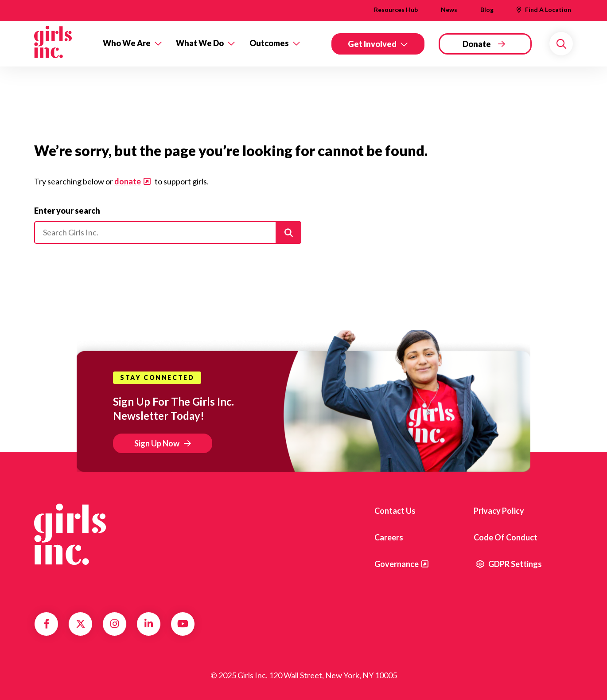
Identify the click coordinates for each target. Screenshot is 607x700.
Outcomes (269, 43)
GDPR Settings (509, 564)
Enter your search (67, 211)
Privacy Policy (499, 511)
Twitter (81, 624)
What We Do (200, 43)
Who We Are (127, 43)
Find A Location (548, 10)
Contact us (395, 511)
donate (128, 181)
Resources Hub (396, 10)
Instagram (115, 624)
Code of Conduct (506, 537)
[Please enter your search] (168, 233)
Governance (397, 564)
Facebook (47, 624)
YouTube (183, 624)
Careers (389, 537)
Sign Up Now (157, 443)
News (449, 10)
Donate (477, 44)
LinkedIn (149, 624)
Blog (487, 10)
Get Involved (372, 44)
